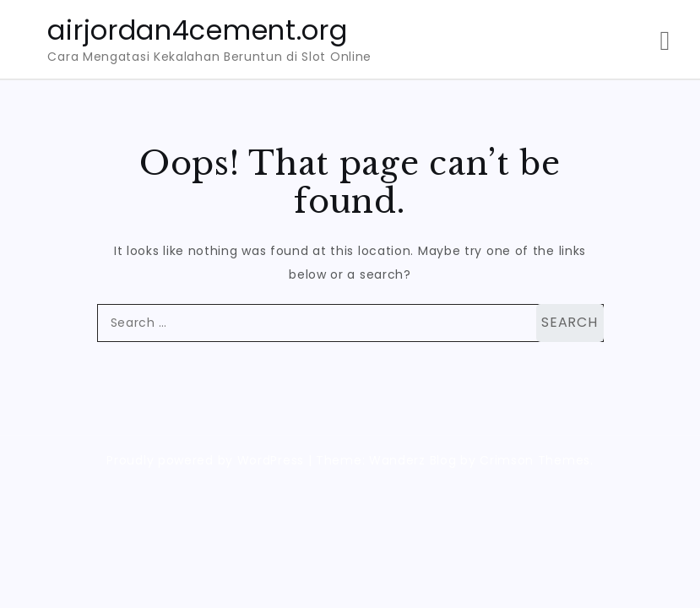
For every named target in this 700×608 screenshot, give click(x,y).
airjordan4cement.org (197, 30)
